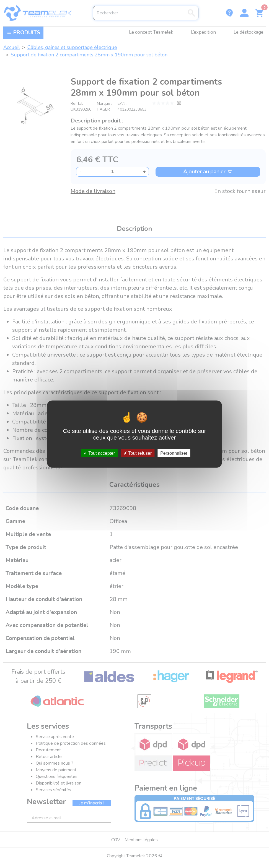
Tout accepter (99, 453)
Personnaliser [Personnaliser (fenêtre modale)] (174, 453)
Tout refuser (138, 453)
